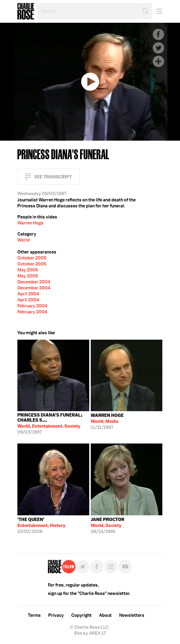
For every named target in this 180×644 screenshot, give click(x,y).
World (24, 240)
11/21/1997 (107, 421)
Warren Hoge (30, 223)
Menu (157, 11)
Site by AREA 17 (90, 633)
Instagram (111, 567)
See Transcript (53, 177)
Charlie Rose (26, 11)
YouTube (125, 567)
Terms (34, 615)
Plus (158, 61)
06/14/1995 (108, 525)
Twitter (158, 48)
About (105, 615)
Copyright (81, 615)
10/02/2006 (41, 525)
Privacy (56, 615)
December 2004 (34, 282)
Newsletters (132, 615)
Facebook (158, 34)
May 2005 (28, 270)
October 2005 (32, 258)
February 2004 (32, 306)
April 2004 (28, 294)
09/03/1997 (53, 424)
